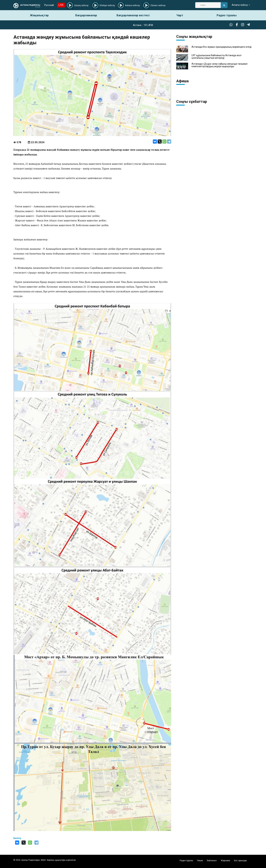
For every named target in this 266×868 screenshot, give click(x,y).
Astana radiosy (240, 5)
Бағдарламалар (86, 15)
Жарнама (225, 861)
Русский (49, 5)
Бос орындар (240, 861)
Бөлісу (17, 838)
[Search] (208, 5)
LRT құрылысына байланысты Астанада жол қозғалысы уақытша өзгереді (216, 57)
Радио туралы (227, 15)
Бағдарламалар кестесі (133, 15)
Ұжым (200, 861)
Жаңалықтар (39, 15)
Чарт (180, 15)
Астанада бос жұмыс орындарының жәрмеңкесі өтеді (222, 47)
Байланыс (212, 861)
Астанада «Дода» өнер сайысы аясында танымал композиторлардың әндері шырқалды (220, 65)
